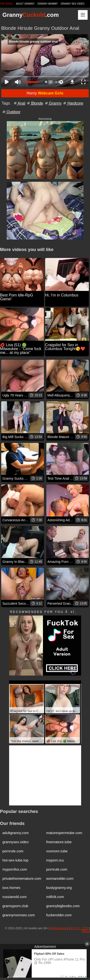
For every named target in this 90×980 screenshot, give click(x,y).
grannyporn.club (15, 906)
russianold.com (15, 897)
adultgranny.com (16, 833)
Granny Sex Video (73, 4)
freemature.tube (59, 842)
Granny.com (31, 15)
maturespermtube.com (64, 833)
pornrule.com (13, 851)
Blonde (35, 103)
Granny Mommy (48, 4)
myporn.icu (55, 860)
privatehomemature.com (22, 878)
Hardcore (73, 103)
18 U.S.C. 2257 (78, 928)
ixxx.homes (11, 888)
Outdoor (11, 112)
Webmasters (58, 928)
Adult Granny (25, 4)
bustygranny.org (59, 888)
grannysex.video (15, 842)
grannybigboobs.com (63, 906)
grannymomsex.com (19, 915)
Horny (45, 93)
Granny (53, 103)
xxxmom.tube (57, 851)
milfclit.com (55, 897)
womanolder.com (60, 878)
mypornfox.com (15, 869)
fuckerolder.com (59, 915)
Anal (19, 103)
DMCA (86, 931)
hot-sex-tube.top (15, 860)
